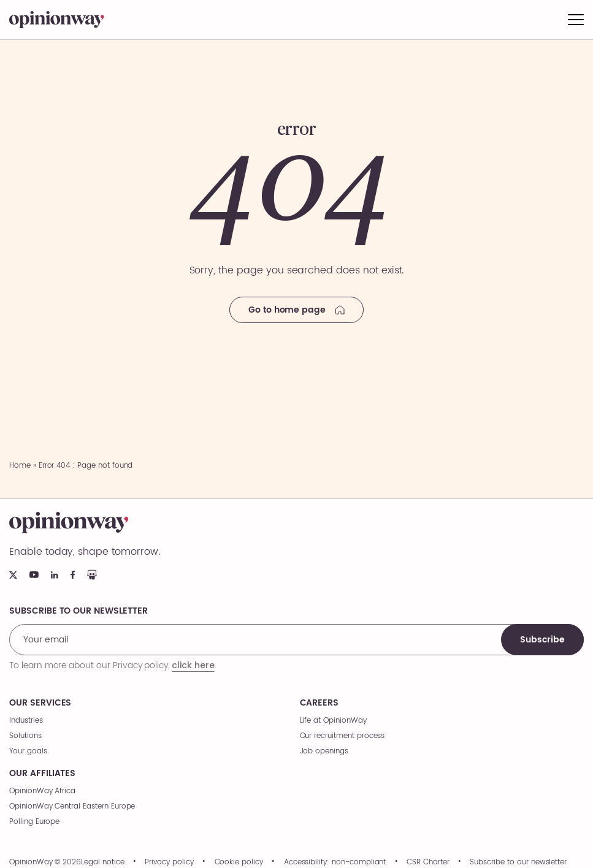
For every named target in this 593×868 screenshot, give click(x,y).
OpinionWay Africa (42, 791)
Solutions (25, 736)
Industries (26, 721)
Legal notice (102, 862)
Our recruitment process (342, 736)
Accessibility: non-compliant (335, 862)
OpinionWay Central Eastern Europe (72, 806)
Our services (40, 703)
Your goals (28, 751)
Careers (319, 703)
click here (193, 665)
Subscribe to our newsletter (518, 862)
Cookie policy (239, 862)
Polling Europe (34, 822)
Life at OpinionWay (333, 721)
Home (20, 466)
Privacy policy (169, 862)
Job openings (324, 751)
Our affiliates (42, 774)
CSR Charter (428, 862)
